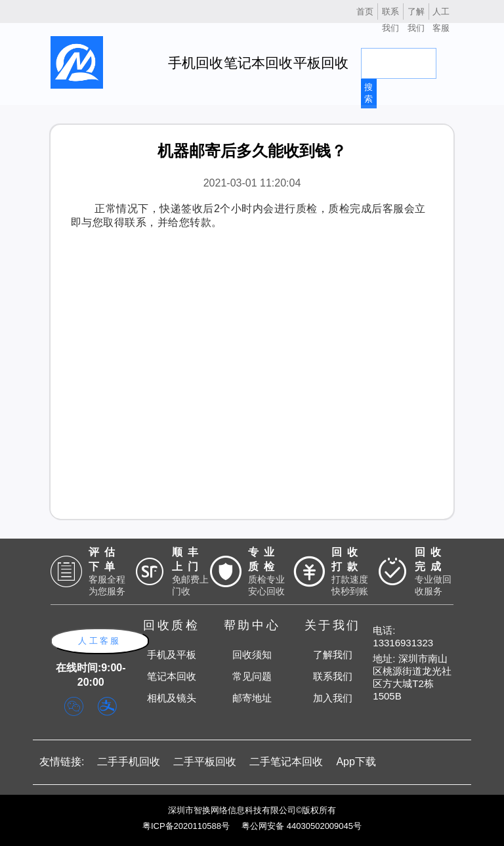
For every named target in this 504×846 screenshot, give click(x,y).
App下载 (356, 762)
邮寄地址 (252, 698)
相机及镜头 (172, 698)
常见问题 (252, 676)
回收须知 (252, 655)
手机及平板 (172, 655)
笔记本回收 (258, 63)
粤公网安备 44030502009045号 (302, 826)
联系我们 (333, 676)
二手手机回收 (129, 762)
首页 (365, 11)
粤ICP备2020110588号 (186, 826)
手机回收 (196, 63)
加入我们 (333, 698)
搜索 (368, 93)
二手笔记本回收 (286, 762)
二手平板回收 (205, 762)
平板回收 (321, 63)
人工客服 (99, 641)
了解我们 (333, 655)
